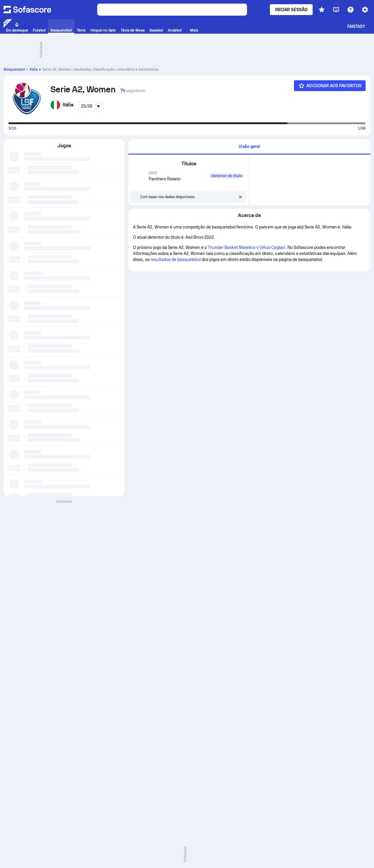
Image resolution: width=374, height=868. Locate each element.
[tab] (249, 147)
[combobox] (91, 106)
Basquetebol (14, 69)
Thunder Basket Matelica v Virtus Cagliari (246, 247)
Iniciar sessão (291, 10)
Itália (34, 69)
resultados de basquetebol (176, 259)
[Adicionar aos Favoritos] (330, 86)
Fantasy (356, 26)
